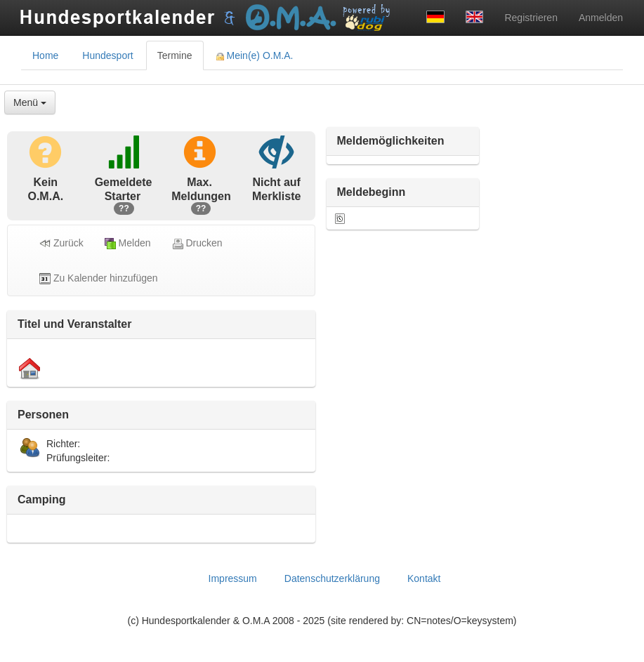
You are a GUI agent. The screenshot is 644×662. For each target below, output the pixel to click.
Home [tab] (45, 55)
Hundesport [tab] (107, 55)
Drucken (197, 243)
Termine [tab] (175, 55)
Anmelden (601, 18)
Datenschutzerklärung (332, 578)
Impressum (233, 578)
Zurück (61, 243)
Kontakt (424, 578)
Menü (30, 102)
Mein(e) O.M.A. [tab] (255, 55)
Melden (128, 243)
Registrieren (531, 18)
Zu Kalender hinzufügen (99, 278)
